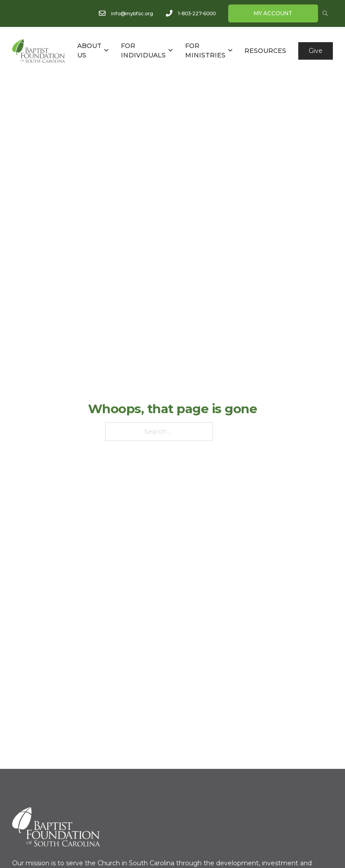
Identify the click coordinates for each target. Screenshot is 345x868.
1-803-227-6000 (197, 13)
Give (316, 51)
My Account (273, 13)
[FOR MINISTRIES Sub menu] (230, 51)
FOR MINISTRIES (205, 50)
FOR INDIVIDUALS (143, 50)
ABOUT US (89, 50)
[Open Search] (325, 13)
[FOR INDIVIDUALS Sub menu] (170, 51)
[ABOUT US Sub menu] (106, 51)
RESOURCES (265, 51)
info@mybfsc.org (132, 13)
